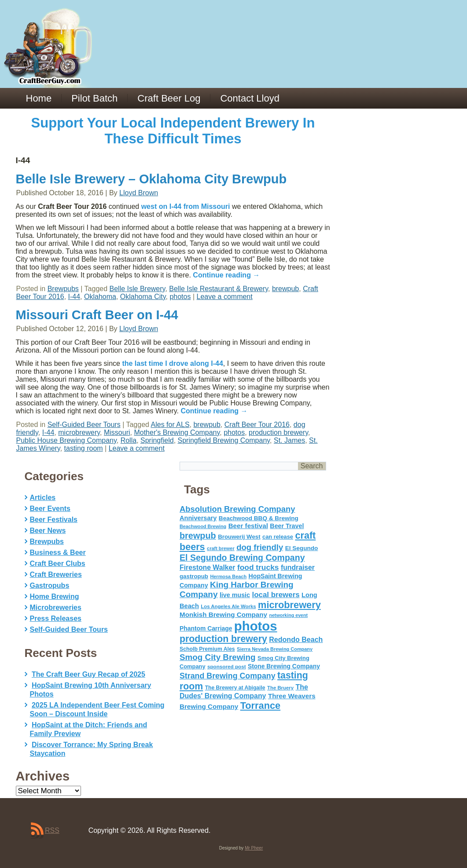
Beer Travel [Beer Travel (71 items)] (287, 526)
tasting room (84, 448)
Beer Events (50, 509)
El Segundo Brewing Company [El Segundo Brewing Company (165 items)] (242, 558)
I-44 (74, 297)
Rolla (129, 440)
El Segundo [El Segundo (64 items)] (302, 548)
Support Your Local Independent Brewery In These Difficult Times (173, 131)
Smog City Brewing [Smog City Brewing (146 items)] (218, 657)
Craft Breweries (56, 574)
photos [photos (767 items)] (256, 626)
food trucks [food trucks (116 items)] (258, 567)
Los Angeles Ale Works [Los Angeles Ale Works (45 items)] (228, 606)
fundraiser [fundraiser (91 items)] (298, 567)
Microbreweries (56, 607)
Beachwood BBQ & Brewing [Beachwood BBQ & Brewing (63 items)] (259, 518)
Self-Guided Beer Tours (84, 425)
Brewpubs (63, 289)
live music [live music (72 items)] (235, 595)
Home (39, 98)
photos (180, 297)
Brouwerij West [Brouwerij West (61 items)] (239, 537)
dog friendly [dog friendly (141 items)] (260, 547)
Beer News (48, 531)
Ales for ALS (170, 425)
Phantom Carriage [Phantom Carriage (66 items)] (206, 628)
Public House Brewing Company (66, 440)
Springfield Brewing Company (224, 440)
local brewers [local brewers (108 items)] (276, 595)
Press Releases (56, 618)
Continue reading (226, 275)
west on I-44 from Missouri (186, 206)
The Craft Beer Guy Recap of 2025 (88, 674)
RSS (52, 830)
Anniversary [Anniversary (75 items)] (198, 518)
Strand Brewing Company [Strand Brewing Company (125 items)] (228, 676)
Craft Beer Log (169, 98)
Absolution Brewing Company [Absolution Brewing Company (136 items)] (237, 509)
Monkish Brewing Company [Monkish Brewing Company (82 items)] (223, 615)
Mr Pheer (254, 848)
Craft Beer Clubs (58, 563)
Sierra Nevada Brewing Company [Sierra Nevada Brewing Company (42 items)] (275, 649)
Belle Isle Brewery (138, 289)
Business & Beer (58, 553)
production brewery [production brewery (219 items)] (223, 639)
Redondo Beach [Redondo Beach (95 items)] (296, 639)
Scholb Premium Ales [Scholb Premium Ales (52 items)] (207, 649)
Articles (43, 498)
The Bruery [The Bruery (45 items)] (280, 688)
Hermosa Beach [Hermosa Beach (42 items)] (228, 576)
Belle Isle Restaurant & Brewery (219, 289)
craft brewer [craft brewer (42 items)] (221, 548)
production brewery (278, 432)
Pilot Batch (94, 98)
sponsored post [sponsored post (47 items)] (227, 666)
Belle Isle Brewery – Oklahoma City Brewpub (151, 179)
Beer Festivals (54, 520)
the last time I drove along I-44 (172, 363)
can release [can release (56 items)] (278, 537)
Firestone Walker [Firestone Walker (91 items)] (207, 567)
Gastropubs (50, 585)
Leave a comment (225, 297)
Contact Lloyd (250, 98)
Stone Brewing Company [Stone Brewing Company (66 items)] (284, 666)
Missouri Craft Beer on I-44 (97, 315)
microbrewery (79, 432)
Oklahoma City (143, 297)
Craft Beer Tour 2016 (257, 425)
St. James (289, 440)
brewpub (285, 289)
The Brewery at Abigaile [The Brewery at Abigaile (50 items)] (235, 688)
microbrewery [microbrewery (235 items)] (289, 605)
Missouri (117, 432)
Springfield (157, 440)
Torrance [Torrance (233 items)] (260, 706)
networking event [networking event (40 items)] (288, 615)
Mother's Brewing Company (177, 432)
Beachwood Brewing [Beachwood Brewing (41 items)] (203, 526)
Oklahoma (100, 297)
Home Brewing (55, 596)
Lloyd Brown (139, 193)
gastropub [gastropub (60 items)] (194, 576)
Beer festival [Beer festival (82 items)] (248, 526)
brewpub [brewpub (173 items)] (198, 536)
